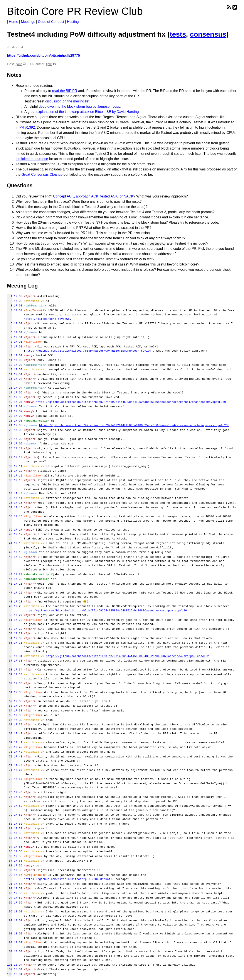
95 (10, 903)
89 (10, 870)
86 (10, 856)
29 (10, 457)
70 (10, 747)
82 (10, 833)
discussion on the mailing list (67, 101)
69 (10, 742)
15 (10, 379)
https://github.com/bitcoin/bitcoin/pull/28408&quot (68, 879)
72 (10, 757)
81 (10, 829)
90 (10, 875)
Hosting (73, 22)
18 (10, 397)
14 (10, 374)
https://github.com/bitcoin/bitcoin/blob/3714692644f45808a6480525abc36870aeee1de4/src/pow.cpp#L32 (127, 656)
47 (10, 593)
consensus (208, 34)
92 (10, 888)
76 (10, 792)
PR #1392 (27, 127)
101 (10, 965)
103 (10, 974)
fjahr (19, 64)
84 (10, 847)
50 (10, 615)
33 (10, 480)
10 (10, 356)
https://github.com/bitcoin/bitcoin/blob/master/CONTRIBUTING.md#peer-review (88, 351)
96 (10, 912)
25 (10, 430)
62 (10, 701)
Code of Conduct (51, 22)
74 (10, 770)
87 (10, 861)
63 (10, 706)
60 (10, 683)
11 (10, 360)
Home (14, 22)
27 (10, 444)
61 (10, 692)
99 (10, 943)
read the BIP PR (65, 91)
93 (10, 893)
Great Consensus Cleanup (42, 174)
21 (10, 411)
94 (10, 898)
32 (10, 476)
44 (10, 574)
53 (10, 633)
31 (10, 471)
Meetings (28, 22)
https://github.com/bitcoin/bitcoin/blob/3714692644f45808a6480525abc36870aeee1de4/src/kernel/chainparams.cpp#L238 (134, 425)
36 (10, 503)
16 (10, 388)
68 (10, 733)
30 (10, 466)
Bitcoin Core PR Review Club (75, 11)
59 (10, 674)
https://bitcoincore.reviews (47, 319)
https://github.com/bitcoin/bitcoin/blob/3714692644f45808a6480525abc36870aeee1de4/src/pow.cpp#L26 (105, 611)
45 (10, 579)
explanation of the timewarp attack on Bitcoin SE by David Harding (88, 112)
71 (10, 752)
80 (10, 824)
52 (10, 629)
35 (10, 498)
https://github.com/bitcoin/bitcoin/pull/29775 (43, 55)
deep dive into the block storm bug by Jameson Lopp (79, 106)
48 (10, 602)
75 (10, 779)
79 (10, 815)
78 (10, 806)
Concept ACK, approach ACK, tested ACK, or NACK (93, 196)
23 (10, 421)
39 (10, 530)
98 (10, 934)
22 (10, 416)
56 (10, 656)
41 (10, 543)
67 (10, 725)
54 (10, 638)
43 (10, 557)
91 (10, 884)
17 (10, 393)
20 (10, 407)
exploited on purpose (32, 159)
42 (10, 552)
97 (10, 920)
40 (10, 534)
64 (10, 711)
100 (10, 951)
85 (10, 851)
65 (10, 715)
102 (10, 969)
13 (10, 369)
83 (10, 838)
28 (10, 448)
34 (10, 493)
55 (10, 643)
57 (10, 661)
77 (10, 797)
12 (10, 365)
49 (10, 606)
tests (178, 34)
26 (10, 439)
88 (10, 866)
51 (10, 620)
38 (10, 516)
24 (10, 425)
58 (10, 670)
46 (10, 584)
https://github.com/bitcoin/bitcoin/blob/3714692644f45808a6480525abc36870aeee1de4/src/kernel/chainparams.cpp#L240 (131, 402)
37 (10, 507)
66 (10, 720)
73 (10, 766)
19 (10, 402)
